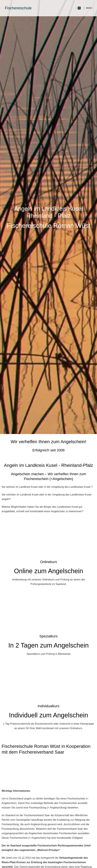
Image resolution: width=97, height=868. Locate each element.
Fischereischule (18, 8)
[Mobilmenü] (87, 8)
